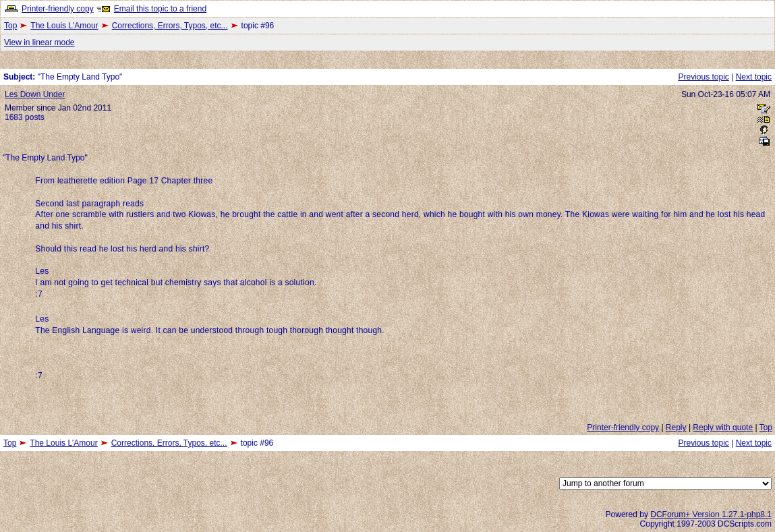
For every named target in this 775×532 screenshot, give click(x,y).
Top (10, 26)
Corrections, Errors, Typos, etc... (170, 26)
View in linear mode (39, 42)
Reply (676, 427)
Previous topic (703, 77)
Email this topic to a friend (160, 9)
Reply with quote (723, 427)
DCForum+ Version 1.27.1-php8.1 (711, 514)
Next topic (754, 77)
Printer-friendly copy (58, 9)
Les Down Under (35, 94)
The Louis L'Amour (64, 26)
